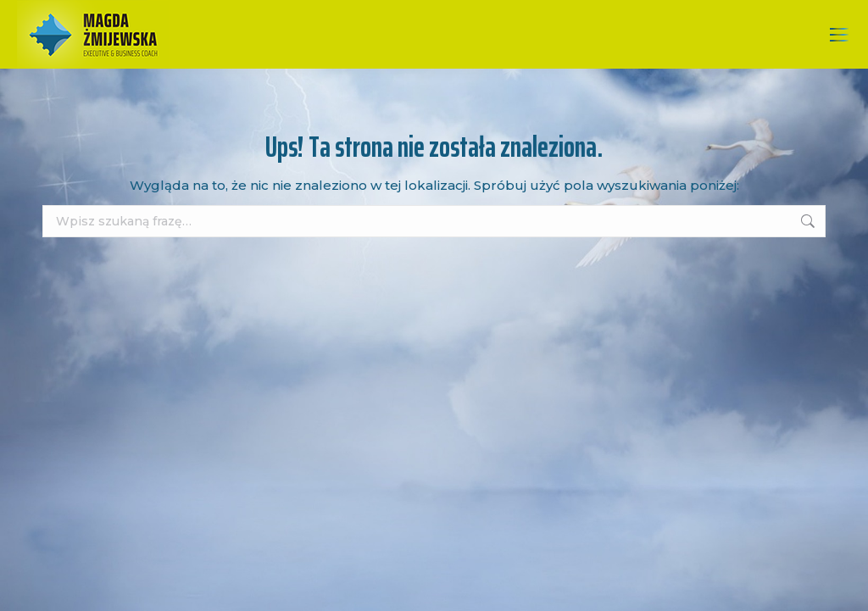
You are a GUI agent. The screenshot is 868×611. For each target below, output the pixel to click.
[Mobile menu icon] (839, 35)
